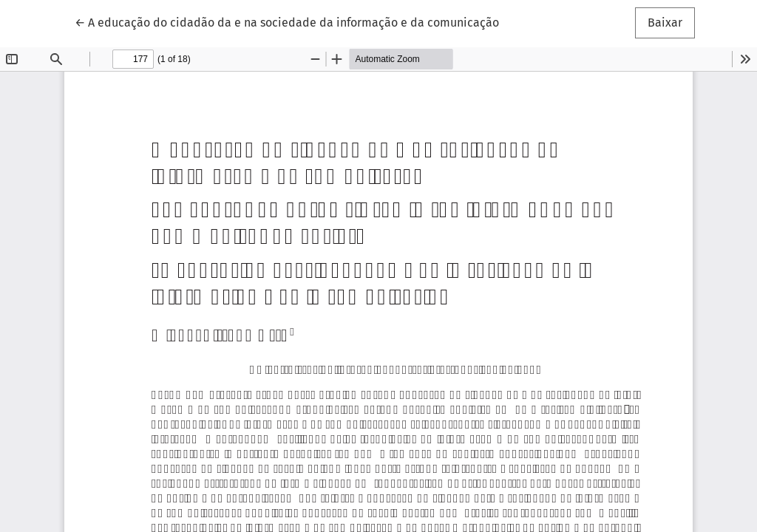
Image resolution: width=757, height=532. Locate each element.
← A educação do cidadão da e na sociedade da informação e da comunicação (287, 21)
